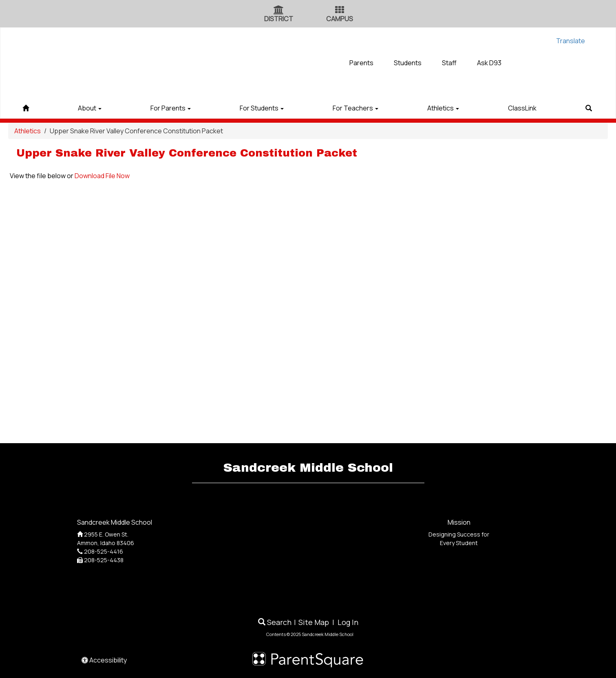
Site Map (314, 622)
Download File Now (102, 176)
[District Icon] (279, 11)
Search (275, 622)
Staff (449, 63)
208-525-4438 (104, 560)
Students (408, 63)
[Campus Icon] (340, 11)
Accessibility (104, 660)
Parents (361, 63)
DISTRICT (279, 19)
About (90, 108)
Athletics (443, 108)
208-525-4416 (104, 551)
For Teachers (355, 108)
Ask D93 (489, 63)
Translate (571, 41)
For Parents (171, 108)
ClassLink (522, 108)
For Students (262, 108)
